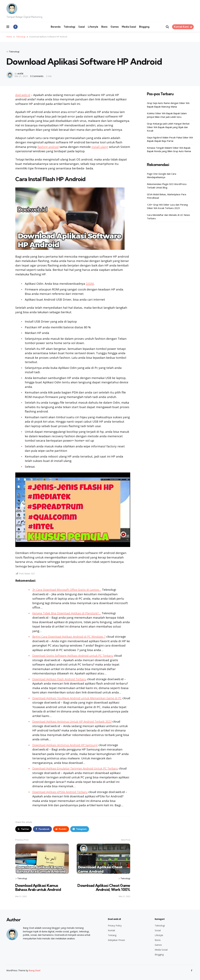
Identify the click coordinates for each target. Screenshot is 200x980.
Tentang (112, 935)
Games (115, 27)
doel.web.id (23, 95)
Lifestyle (93, 27)
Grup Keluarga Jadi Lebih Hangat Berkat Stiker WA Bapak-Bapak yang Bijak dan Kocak (168, 127)
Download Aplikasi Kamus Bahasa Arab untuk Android (39, 887)
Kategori (160, 919)
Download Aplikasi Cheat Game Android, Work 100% (103, 887)
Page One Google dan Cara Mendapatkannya (162, 176)
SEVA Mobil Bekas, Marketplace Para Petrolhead (167, 196)
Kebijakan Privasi (116, 940)
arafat (20, 73)
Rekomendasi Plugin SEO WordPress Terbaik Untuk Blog (167, 186)
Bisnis (104, 27)
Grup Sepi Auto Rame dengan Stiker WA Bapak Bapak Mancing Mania (168, 105)
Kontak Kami (181, 27)
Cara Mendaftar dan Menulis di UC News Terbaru (168, 217)
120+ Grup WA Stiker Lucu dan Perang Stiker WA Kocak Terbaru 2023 (167, 206)
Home (9, 37)
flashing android (49, 147)
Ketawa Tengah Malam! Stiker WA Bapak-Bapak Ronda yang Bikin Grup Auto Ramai (169, 150)
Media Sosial (129, 27)
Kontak (111, 930)
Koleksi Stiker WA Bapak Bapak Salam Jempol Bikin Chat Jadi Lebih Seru (167, 115)
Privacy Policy (115, 926)
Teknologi (69, 27)
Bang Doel (35, 970)
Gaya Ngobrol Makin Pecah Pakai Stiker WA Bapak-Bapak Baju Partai (170, 139)
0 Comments (37, 76)
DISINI (90, 284)
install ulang (102, 147)
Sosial (82, 27)
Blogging (144, 27)
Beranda (56, 27)
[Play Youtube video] (73, 510)
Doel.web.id (114, 919)
